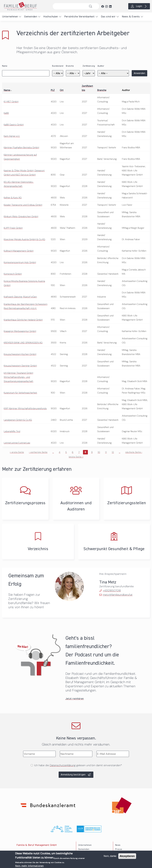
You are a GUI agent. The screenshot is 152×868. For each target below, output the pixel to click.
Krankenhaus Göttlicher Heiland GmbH (23, 320)
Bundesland (58, 66)
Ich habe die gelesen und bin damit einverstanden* (78, 765)
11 (106, 452)
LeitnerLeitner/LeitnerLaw (17, 443)
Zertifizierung (89, 66)
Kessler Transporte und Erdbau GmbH (23, 205)
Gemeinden (31, 17)
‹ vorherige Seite (38, 452)
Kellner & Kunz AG (13, 198)
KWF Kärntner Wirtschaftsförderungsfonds (25, 408)
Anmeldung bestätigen (73, 775)
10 (99, 452)
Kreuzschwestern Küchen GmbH (20, 354)
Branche (70, 66)
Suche (91, 6)
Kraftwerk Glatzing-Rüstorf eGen (20, 297)
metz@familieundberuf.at (118, 595)
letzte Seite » (76, 457)
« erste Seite (17, 452)
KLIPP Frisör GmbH (13, 228)
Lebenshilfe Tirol (12, 431)
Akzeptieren (127, 856)
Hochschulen (51, 17)
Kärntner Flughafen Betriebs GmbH (21, 147)
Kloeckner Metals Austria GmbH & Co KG (24, 239)
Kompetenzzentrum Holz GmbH (20, 262)
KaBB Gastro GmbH (14, 125)
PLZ (53, 90)
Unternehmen (10, 17)
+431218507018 (112, 591)
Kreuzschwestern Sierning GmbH (20, 366)
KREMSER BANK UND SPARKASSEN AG (23, 343)
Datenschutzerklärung (63, 765)
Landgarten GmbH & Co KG (18, 420)
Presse (119, 849)
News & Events (131, 17)
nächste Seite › (134, 452)
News (118, 845)
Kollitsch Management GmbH (19, 251)
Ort (62, 90)
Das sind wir (108, 17)
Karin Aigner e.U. (12, 136)
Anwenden (139, 73)
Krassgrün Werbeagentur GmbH (20, 331)
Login (139, 6)
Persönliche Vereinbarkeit (79, 17)
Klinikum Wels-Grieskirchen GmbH (21, 216)
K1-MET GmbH (11, 102)
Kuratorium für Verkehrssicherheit (20, 393)
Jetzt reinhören (75, 699)
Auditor (101, 66)
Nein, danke (110, 856)
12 (113, 452)
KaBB (6, 113)
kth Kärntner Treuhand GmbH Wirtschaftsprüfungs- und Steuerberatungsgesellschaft (18, 377)
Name (5, 66)
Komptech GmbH (13, 274)
